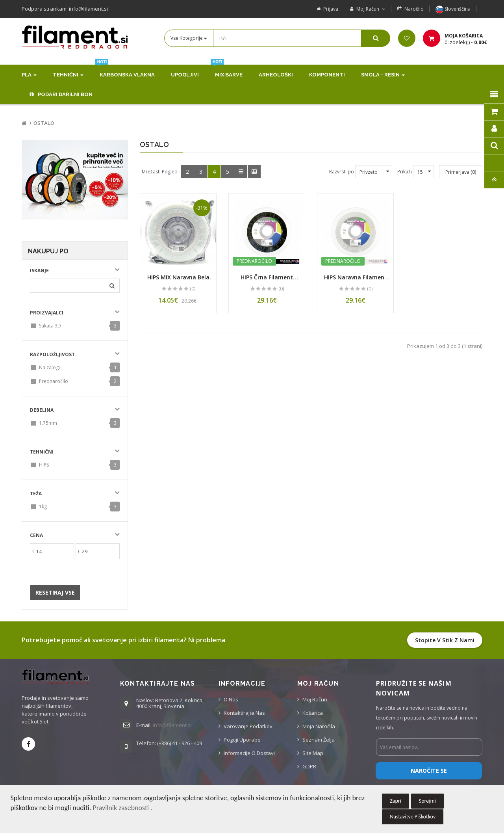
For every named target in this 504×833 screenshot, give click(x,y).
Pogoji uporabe (242, 740)
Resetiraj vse (55, 592)
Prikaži (405, 172)
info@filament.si (172, 725)
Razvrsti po (342, 172)
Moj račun (315, 699)
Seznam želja (319, 740)
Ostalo (44, 123)
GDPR (309, 766)
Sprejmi (427, 801)
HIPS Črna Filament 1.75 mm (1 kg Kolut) (267, 281)
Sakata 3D (50, 326)
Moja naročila (319, 726)
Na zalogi (49, 367)
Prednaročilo (54, 381)
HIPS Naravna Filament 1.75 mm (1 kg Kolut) (356, 281)
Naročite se (429, 771)
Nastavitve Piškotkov (413, 817)
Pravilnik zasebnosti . (122, 808)
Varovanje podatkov (248, 726)
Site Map (313, 753)
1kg (43, 507)
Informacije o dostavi (249, 753)
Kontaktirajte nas (244, 713)
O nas (231, 699)
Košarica (313, 713)
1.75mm (48, 423)
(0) (193, 289)
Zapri (396, 801)
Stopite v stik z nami (445, 640)
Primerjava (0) (461, 172)
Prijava (331, 9)
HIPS (44, 465)
